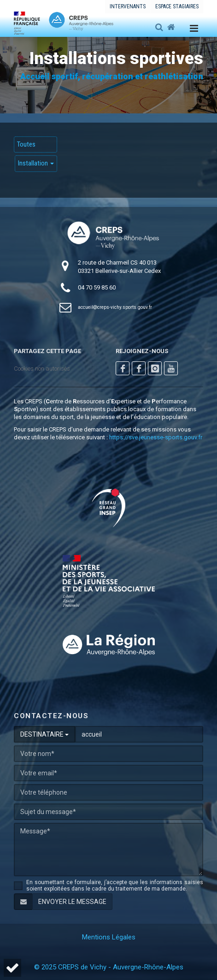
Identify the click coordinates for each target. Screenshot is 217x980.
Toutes (26, 144)
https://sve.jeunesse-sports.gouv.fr (156, 437)
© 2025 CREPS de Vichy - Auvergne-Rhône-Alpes (109, 967)
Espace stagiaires (177, 6)
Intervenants (128, 6)
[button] (12, 968)
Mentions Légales (109, 937)
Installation (36, 163)
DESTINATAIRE (44, 734)
